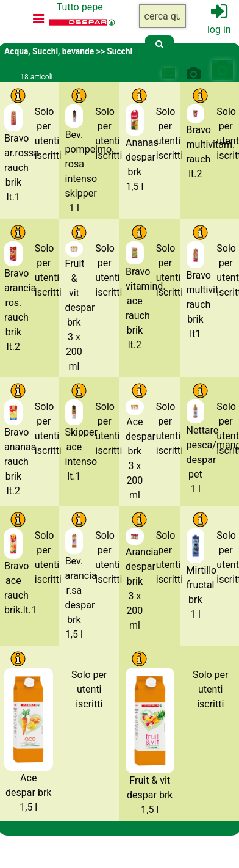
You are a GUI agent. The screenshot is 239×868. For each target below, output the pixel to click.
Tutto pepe (80, 7)
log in (219, 30)
